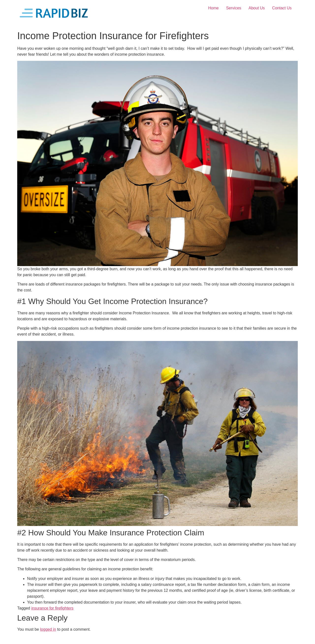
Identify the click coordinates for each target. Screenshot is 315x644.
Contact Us (282, 8)
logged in (48, 629)
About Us (257, 8)
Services (234, 8)
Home (213, 8)
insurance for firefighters (52, 608)
